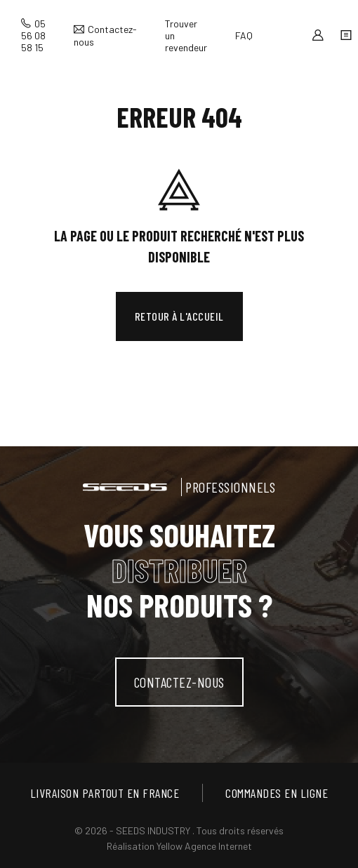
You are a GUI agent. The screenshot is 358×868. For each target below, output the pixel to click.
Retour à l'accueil (179, 316)
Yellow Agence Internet (204, 846)
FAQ (244, 35)
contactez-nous (179, 682)
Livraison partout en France (105, 793)
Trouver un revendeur (186, 35)
